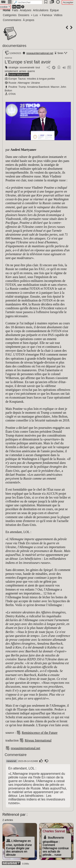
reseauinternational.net (40, 53)
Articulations (41, 10)
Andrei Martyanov (19, 75)
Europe (13, 79)
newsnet (11, 761)
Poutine (13, 87)
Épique (55, 10)
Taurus (22, 79)
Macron (55, 87)
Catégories (10, 15)
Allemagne (24, 83)
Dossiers (24, 15)
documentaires (14, 46)
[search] (28, 2)
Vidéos (58, 15)
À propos (29, 20)
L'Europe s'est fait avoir (28, 62)
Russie (12, 83)
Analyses (26, 10)
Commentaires (12, 20)
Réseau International (38, 740)
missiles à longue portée (41, 79)
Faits (15, 10)
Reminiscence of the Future (40, 733)
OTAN (12, 94)
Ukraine (35, 83)
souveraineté (27, 67)
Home (7, 10)
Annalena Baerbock (38, 87)
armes (23, 71)
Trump (22, 87)
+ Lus (34, 15)
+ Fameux (46, 15)
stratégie (13, 67)
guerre (31, 71)
